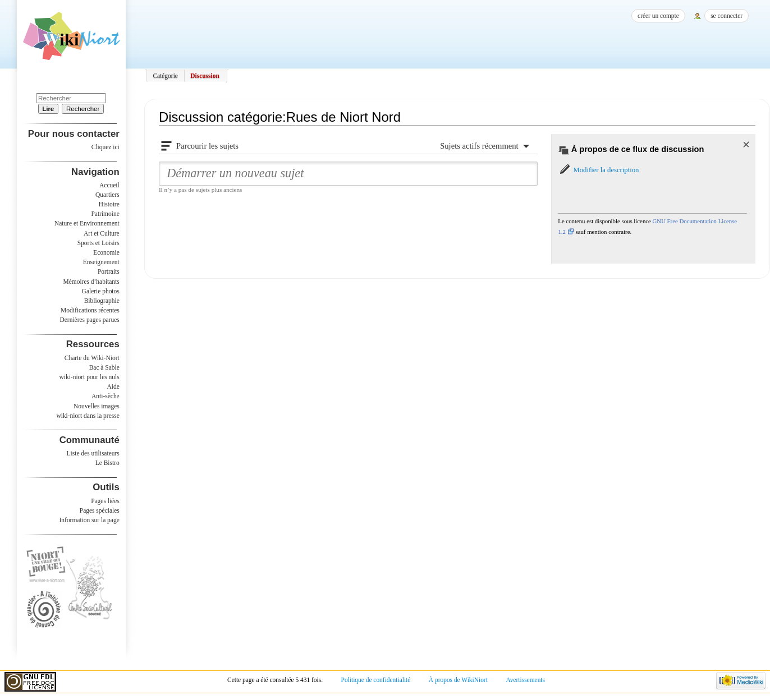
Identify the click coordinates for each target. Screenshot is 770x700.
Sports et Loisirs (98, 243)
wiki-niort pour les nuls (90, 377)
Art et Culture (102, 233)
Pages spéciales (100, 510)
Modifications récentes (90, 310)
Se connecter (727, 16)
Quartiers (107, 195)
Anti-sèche (106, 396)
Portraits (109, 271)
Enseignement (101, 262)
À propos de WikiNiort (458, 680)
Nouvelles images (97, 406)
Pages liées (105, 501)
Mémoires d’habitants (91, 282)
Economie (106, 252)
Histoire (109, 204)
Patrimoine (105, 214)
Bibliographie (102, 301)
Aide (113, 386)
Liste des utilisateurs (93, 453)
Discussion (205, 76)
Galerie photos (101, 291)
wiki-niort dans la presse (88, 416)
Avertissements (525, 680)
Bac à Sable (104, 367)
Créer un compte (658, 16)
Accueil (109, 185)
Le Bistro (107, 463)
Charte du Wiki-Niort (92, 358)
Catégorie (165, 76)
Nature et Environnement (87, 223)
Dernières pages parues (90, 320)
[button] (598, 170)
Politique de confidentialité (376, 680)
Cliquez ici (106, 147)
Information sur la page (90, 520)
